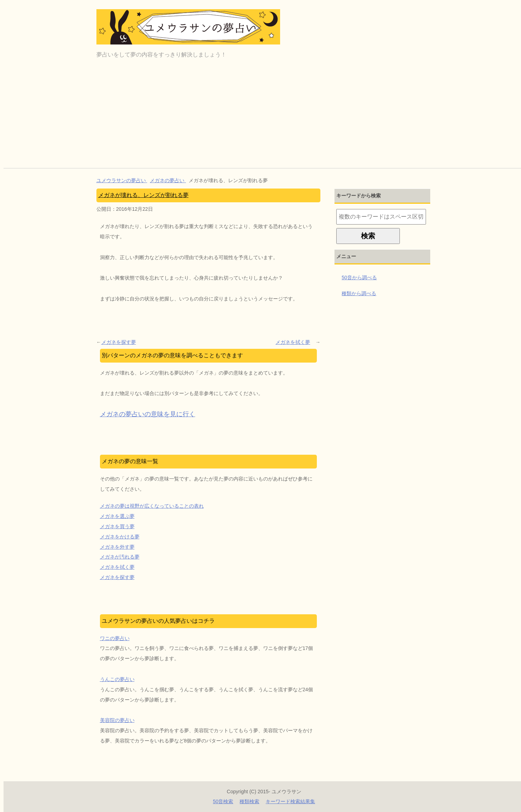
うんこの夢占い (117, 679)
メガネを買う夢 (117, 526)
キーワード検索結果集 (290, 801)
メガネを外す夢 (117, 547)
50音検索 (223, 801)
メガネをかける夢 (120, 537)
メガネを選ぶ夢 (117, 516)
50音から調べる (359, 277)
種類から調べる (359, 293)
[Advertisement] (264, 115)
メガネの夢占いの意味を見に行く (148, 414)
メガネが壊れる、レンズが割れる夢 (143, 195)
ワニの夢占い (115, 638)
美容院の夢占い (117, 720)
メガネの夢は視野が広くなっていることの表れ (152, 506)
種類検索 (249, 801)
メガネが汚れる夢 (120, 557)
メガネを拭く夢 (293, 342)
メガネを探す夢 (119, 342)
